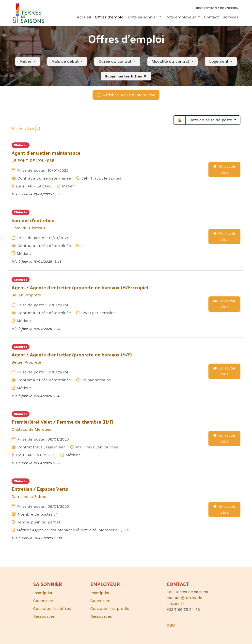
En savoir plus (224, 169)
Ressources (101, 616)
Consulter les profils (110, 608)
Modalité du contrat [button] (171, 61)
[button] (28, 61)
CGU (171, 625)
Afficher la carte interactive (126, 95)
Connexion (100, 601)
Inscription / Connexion (217, 8)
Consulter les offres (52, 608)
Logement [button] (219, 61)
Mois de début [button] (66, 61)
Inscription (100, 593)
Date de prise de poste (211, 120)
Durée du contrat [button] (116, 61)
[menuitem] (84, 17)
